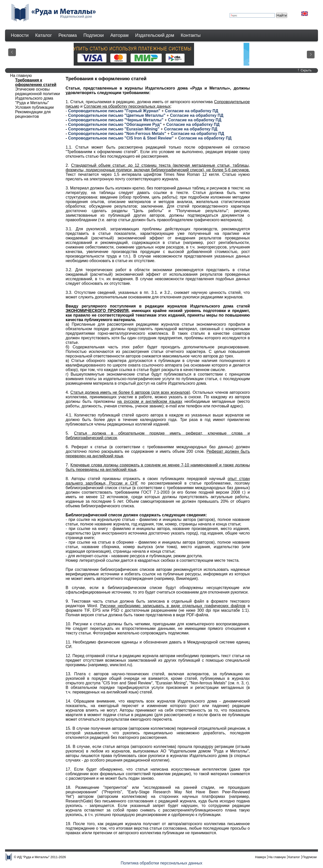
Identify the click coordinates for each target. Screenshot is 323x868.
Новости (20, 35)
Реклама (68, 35)
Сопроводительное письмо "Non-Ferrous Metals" (117, 134)
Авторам (119, 35)
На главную (277, 857)
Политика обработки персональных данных (161, 863)
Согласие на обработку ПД (192, 111)
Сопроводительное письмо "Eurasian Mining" (114, 129)
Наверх (261, 857)
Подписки (94, 35)
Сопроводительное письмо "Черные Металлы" (116, 120)
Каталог (43, 35)
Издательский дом (155, 35)
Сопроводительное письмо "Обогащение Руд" (115, 124)
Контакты (191, 35)
